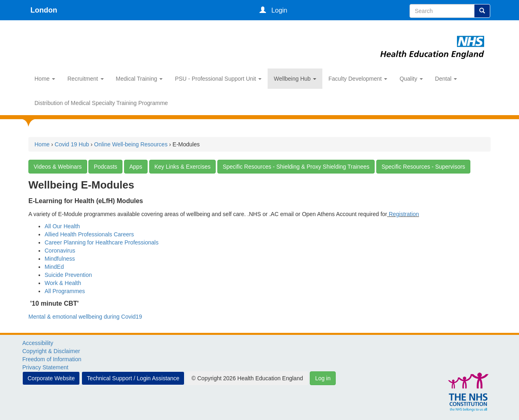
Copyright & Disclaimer (51, 351)
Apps (136, 167)
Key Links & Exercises (183, 167)
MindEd (54, 267)
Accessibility (38, 343)
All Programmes (65, 291)
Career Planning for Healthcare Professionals (102, 242)
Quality (411, 79)
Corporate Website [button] (51, 378)
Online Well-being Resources (131, 144)
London (44, 10)
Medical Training (139, 79)
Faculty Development (358, 79)
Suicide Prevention (68, 275)
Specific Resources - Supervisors (423, 167)
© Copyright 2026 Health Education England (247, 378)
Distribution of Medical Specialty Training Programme (101, 103)
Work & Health (63, 283)
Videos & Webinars (58, 167)
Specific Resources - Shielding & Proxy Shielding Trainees (296, 167)
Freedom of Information (52, 359)
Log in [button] (323, 378)
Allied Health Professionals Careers (89, 234)
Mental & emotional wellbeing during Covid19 (85, 317)
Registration (404, 214)
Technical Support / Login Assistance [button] (133, 378)
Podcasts (105, 167)
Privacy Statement (45, 367)
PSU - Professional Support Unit (218, 79)
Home (45, 79)
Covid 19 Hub (72, 144)
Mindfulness (60, 259)
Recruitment (85, 79)
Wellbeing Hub (295, 79)
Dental (446, 79)
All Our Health (62, 226)
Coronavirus (60, 251)
